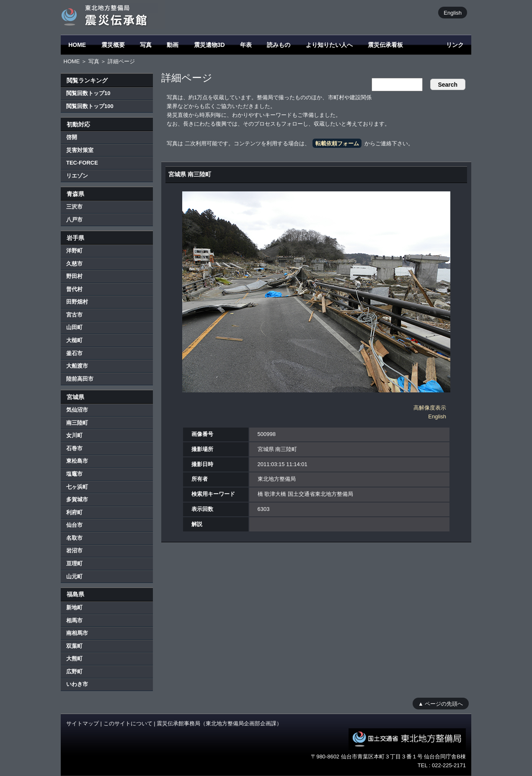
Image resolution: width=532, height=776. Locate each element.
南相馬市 (77, 633)
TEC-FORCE (82, 163)
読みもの (279, 45)
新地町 (74, 607)
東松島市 (77, 461)
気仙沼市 (77, 410)
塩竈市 (74, 474)
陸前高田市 (80, 379)
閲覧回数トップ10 (88, 93)
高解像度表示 (430, 408)
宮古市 (74, 315)
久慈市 (74, 264)
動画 (173, 45)
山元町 (74, 576)
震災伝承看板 (385, 45)
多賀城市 (77, 499)
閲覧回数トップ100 (90, 106)
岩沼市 (74, 550)
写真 (146, 45)
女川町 (74, 435)
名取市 (74, 538)
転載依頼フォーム (337, 143)
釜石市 (74, 353)
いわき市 (77, 684)
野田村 (74, 276)
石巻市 (74, 448)
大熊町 (74, 659)
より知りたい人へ (329, 45)
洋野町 (74, 251)
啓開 (72, 137)
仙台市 (74, 525)
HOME (77, 45)
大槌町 (74, 340)
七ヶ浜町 (77, 487)
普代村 (74, 289)
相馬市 (74, 620)
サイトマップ (83, 723)
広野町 (74, 672)
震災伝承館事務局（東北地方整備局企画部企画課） (219, 723)
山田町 (74, 327)
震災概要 (113, 45)
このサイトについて (128, 723)
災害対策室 (80, 150)
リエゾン (77, 176)
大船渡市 (77, 366)
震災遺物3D (209, 45)
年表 (246, 45)
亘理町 (74, 563)
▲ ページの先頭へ (440, 703)
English (453, 12)
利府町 (74, 512)
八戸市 (74, 220)
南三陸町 (77, 423)
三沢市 (74, 207)
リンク (455, 45)
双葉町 (74, 646)
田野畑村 (77, 302)
